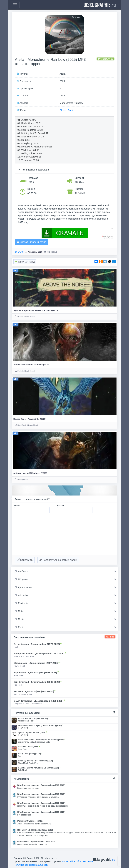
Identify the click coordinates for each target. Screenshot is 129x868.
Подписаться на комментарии (58, 560)
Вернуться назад (25, 262)
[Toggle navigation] (15, 5)
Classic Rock (66, 110)
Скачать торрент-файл (32, 242)
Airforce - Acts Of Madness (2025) (30, 473)
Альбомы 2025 (35, 252)
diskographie (100, 5)
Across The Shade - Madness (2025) (31, 365)
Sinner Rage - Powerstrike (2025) (30, 419)
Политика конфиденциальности (31, 865)
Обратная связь (84, 861)
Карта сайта (69, 861)
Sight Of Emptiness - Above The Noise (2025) (36, 310)
